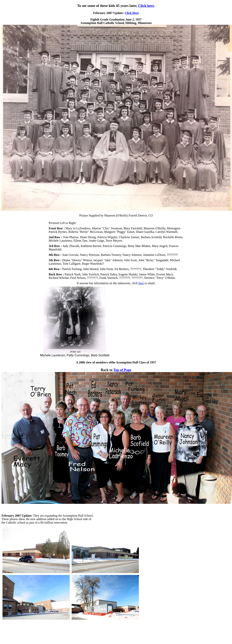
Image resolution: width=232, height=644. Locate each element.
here (141, 283)
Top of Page (122, 370)
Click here (146, 6)
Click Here (132, 13)
